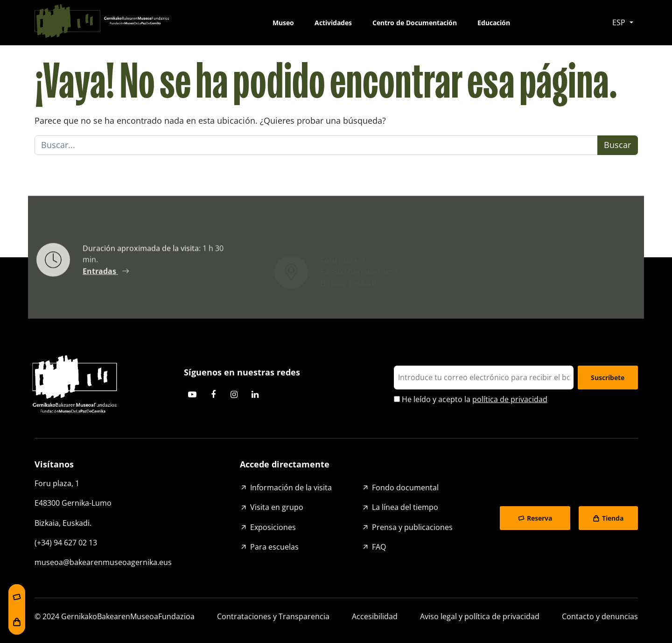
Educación (494, 23)
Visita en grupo (277, 507)
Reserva (539, 518)
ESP (620, 22)
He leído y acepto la (471, 399)
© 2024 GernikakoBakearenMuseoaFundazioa (115, 616)
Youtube (192, 395)
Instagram (234, 395)
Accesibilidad (375, 616)
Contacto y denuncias (600, 616)
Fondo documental (405, 488)
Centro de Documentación (415, 23)
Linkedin (255, 395)
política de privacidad (510, 399)
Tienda (613, 518)
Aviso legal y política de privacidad (480, 616)
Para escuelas (274, 547)
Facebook (213, 395)
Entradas (100, 274)
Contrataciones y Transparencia (273, 616)
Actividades (333, 23)
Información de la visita (291, 488)
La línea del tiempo (405, 507)
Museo (283, 23)
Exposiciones (273, 527)
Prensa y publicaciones (412, 527)
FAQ (379, 547)
